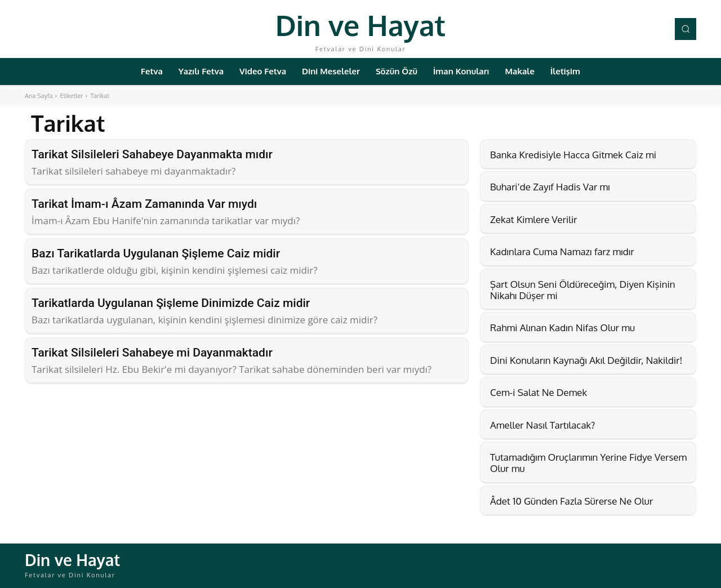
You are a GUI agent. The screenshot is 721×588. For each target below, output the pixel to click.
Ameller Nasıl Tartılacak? (542, 425)
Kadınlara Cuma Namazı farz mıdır (562, 251)
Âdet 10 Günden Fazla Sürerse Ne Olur (571, 501)
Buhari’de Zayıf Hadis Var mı (550, 187)
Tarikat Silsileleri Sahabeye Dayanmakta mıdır (152, 154)
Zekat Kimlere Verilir (533, 219)
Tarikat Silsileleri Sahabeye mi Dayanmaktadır (152, 353)
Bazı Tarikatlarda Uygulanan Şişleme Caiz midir (156, 253)
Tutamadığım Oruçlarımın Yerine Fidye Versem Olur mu (588, 463)
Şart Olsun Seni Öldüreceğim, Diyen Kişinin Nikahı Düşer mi (583, 290)
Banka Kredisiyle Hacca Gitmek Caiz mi (573, 155)
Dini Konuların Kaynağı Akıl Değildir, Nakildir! (586, 360)
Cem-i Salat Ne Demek (538, 392)
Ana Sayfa (39, 96)
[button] (686, 29)
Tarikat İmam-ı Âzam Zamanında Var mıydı (144, 204)
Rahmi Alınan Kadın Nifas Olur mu (562, 328)
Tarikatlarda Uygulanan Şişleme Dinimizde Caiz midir (171, 303)
